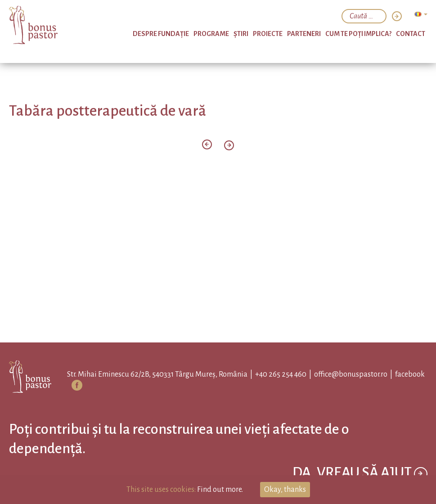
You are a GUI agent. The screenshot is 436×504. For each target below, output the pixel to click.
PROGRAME (211, 34)
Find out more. (220, 490)
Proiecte (268, 34)
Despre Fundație (161, 34)
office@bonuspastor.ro (351, 374)
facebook (410, 374)
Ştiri (241, 34)
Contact (411, 34)
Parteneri (304, 34)
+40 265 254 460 (281, 374)
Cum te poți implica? (358, 34)
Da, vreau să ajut (360, 474)
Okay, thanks (285, 490)
